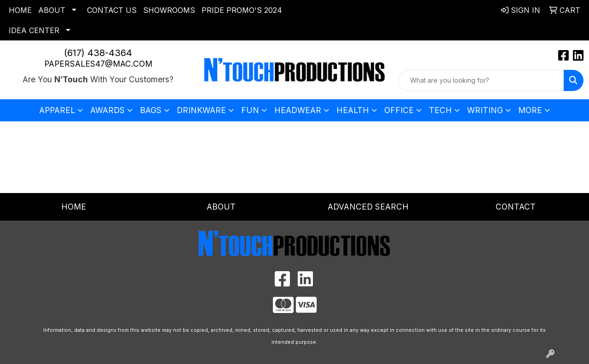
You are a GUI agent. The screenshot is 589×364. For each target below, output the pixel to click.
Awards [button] (107, 110)
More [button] (530, 110)
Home (20, 10)
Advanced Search (368, 207)
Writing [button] (485, 110)
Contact (516, 207)
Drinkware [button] (201, 110)
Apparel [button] (57, 110)
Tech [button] (440, 110)
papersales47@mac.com (98, 64)
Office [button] (399, 110)
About (52, 10)
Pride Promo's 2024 (242, 10)
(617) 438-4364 (98, 53)
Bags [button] (151, 110)
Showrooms (169, 10)
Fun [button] (250, 110)
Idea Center (34, 30)
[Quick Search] (481, 80)
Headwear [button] (298, 110)
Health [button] (353, 110)
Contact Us (112, 10)
